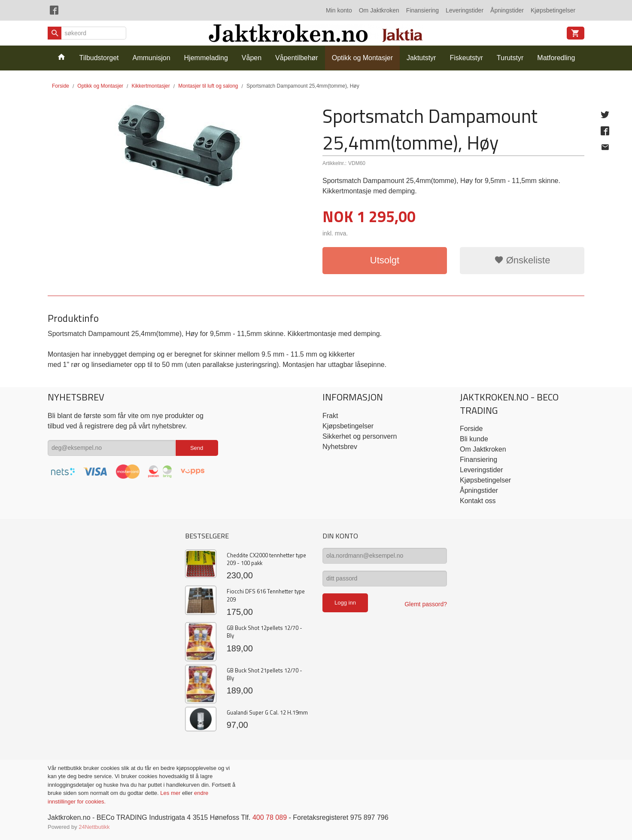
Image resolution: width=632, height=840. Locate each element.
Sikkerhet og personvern (360, 436)
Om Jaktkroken (379, 10)
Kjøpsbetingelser (553, 10)
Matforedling (556, 58)
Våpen (252, 58)
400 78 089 (270, 817)
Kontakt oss (478, 501)
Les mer (171, 793)
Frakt (330, 416)
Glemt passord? (426, 604)
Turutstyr (510, 58)
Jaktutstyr (421, 58)
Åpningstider (507, 10)
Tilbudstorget (99, 58)
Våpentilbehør (297, 58)
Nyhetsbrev (340, 447)
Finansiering (422, 10)
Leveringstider (465, 10)
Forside (61, 86)
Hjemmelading (206, 58)
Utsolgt (385, 260)
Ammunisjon (152, 58)
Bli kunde (474, 439)
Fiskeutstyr (466, 58)
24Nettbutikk (94, 827)
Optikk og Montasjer (362, 58)
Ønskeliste (522, 260)
